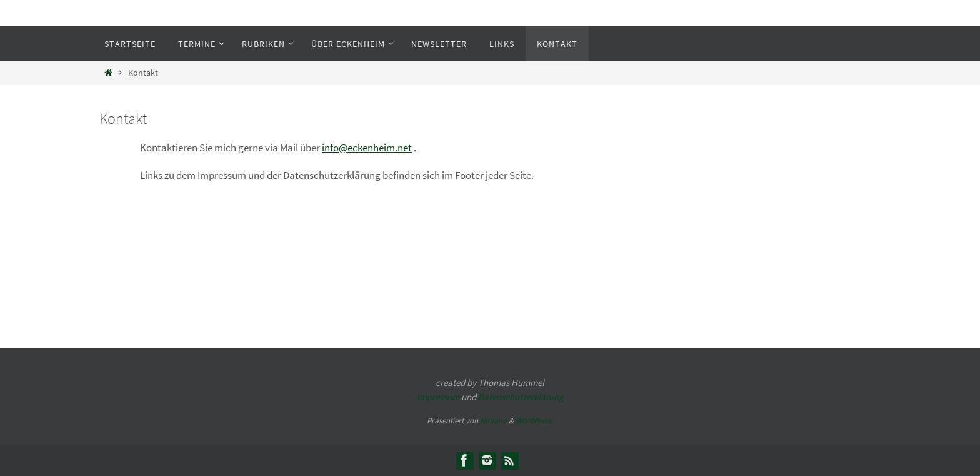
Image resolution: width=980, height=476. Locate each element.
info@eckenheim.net (367, 148)
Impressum (438, 397)
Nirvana (493, 421)
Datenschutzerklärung (521, 397)
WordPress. (534, 421)
